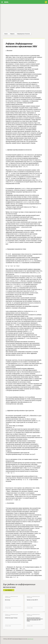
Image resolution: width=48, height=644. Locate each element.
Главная (6, 34)
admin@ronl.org (30, 639)
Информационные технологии (23, 34)
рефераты (12, 34)
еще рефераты (9, 590)
